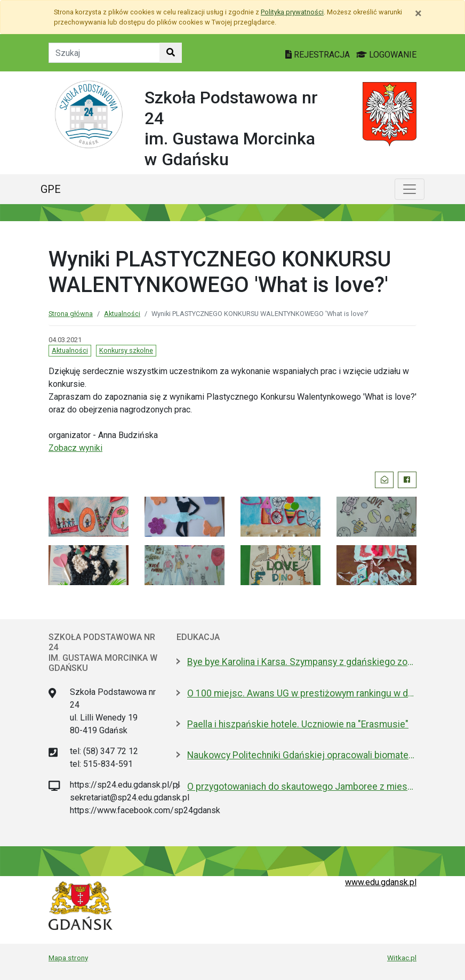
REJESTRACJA (319, 55)
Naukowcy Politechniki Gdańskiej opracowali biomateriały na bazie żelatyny (302, 755)
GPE (51, 189)
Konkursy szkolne (126, 350)
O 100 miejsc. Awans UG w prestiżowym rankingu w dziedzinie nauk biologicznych (302, 693)
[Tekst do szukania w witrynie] (104, 53)
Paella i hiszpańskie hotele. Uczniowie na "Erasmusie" (298, 724)
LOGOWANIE (386, 55)
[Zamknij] (418, 13)
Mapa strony (68, 958)
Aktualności (122, 314)
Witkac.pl (402, 958)
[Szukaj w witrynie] (171, 53)
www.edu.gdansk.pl (381, 882)
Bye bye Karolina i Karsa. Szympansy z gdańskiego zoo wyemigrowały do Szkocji (302, 662)
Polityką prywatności (292, 12)
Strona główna (71, 314)
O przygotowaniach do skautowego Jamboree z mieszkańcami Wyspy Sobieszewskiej (302, 787)
